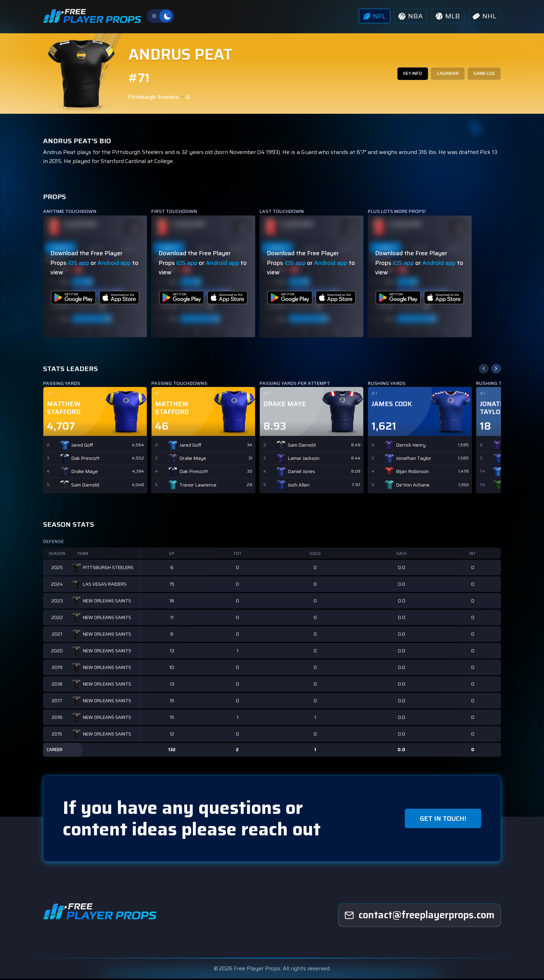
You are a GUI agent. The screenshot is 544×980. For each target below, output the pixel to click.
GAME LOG (482, 75)
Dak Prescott (85, 460)
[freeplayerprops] (419, 917)
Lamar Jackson (304, 460)
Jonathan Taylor (414, 460)
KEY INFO (400, 75)
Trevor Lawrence (198, 486)
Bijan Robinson (412, 473)
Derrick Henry (411, 446)
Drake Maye (84, 473)
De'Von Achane (413, 486)
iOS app (79, 264)
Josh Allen (299, 486)
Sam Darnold (85, 486)
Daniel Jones (301, 473)
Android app (114, 264)
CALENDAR (440, 75)
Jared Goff (82, 446)
